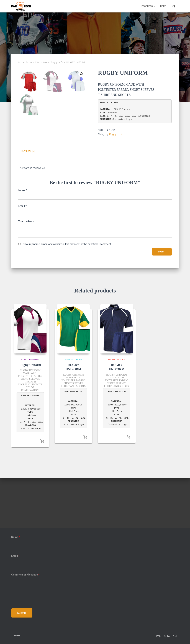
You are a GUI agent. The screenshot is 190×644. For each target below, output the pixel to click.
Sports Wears (43, 62)
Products (148, 6)
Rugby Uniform (58, 62)
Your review (26, 272)
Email (23, 256)
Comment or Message (25, 575)
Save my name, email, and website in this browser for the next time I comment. (67, 294)
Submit (22, 613)
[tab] (31, 201)
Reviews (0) (28, 201)
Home (163, 6)
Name (23, 241)
